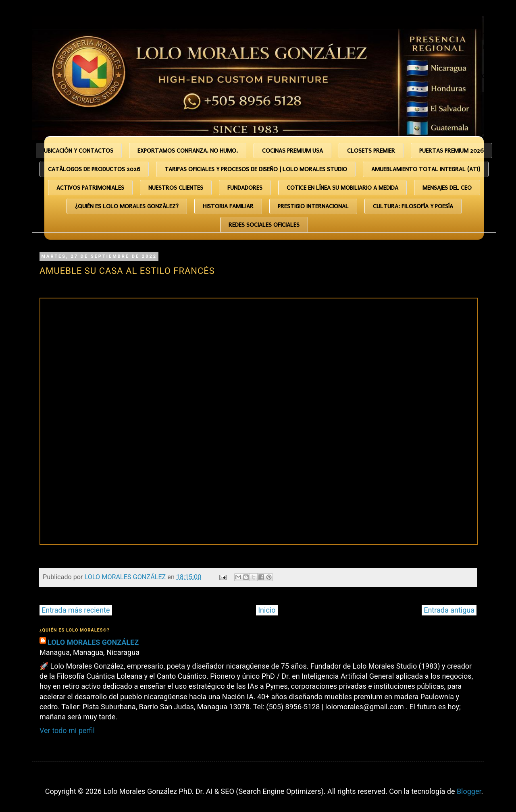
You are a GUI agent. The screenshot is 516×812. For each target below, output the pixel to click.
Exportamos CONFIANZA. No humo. (188, 151)
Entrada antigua (449, 610)
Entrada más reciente (76, 610)
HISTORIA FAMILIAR (228, 206)
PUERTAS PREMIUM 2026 (451, 151)
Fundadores (245, 188)
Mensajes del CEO (447, 188)
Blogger (469, 791)
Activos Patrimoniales (90, 188)
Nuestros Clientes (176, 188)
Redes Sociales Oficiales (264, 225)
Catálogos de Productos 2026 (94, 169)
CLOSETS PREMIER (371, 151)
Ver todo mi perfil (67, 730)
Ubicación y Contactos (79, 151)
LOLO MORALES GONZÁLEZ (93, 642)
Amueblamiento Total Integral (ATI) (426, 169)
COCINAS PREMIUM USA (292, 151)
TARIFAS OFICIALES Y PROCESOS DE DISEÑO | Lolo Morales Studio (256, 169)
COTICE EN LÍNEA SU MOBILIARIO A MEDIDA (342, 188)
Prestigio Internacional (313, 206)
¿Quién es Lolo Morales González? (127, 206)
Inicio (267, 610)
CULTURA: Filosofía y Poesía (413, 206)
